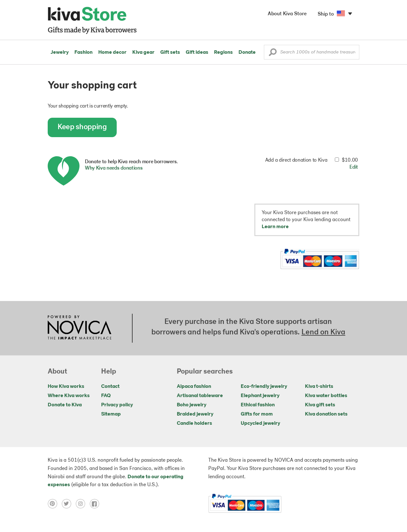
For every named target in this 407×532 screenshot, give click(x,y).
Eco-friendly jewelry (264, 387)
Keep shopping (82, 127)
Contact (110, 387)
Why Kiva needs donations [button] (114, 168)
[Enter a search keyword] (312, 52)
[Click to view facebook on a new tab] (96, 504)
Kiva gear (143, 52)
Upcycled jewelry (260, 423)
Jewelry (60, 52)
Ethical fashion (258, 405)
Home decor (112, 52)
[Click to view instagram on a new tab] (83, 504)
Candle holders (194, 423)
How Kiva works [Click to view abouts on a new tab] (66, 387)
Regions (223, 52)
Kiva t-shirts (319, 387)
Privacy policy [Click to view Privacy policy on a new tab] (117, 405)
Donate (247, 52)
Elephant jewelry (260, 396)
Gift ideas (197, 52)
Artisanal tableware (200, 396)
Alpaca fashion (194, 387)
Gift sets (170, 52)
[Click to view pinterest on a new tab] (55, 504)
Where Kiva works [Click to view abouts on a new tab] (69, 396)
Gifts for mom (257, 414)
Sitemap (111, 414)
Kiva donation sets (326, 414)
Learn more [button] (275, 227)
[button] (273, 54)
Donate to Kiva (65, 405)
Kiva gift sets (320, 405)
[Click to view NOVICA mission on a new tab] (79, 328)
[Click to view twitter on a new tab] (69, 504)
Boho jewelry (192, 405)
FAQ (106, 396)
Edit (354, 167)
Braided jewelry (195, 414)
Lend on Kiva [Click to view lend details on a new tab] (323, 332)
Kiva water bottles (326, 396)
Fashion (83, 52)
